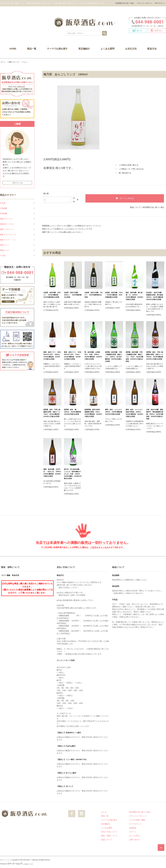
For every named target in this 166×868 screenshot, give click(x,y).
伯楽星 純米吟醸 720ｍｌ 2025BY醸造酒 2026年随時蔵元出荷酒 (114, 295)
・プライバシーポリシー (144, 3)
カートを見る (134, 836)
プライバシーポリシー (138, 816)
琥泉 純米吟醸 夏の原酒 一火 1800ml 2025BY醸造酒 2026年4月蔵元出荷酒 (134, 296)
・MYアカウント (159, 3)
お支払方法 (131, 49)
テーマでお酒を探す (57, 49)
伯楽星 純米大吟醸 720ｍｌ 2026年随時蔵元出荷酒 (93, 295)
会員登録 (133, 828)
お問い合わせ (134, 840)
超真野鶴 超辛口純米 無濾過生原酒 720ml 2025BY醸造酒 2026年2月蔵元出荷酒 (93, 413)
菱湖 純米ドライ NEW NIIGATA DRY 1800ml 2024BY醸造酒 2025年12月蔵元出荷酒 (52, 356)
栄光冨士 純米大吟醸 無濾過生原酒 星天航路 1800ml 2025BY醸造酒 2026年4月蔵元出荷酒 (155, 296)
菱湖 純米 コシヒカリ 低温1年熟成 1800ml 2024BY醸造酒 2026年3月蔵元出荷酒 (135, 413)
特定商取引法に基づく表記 (153, 207)
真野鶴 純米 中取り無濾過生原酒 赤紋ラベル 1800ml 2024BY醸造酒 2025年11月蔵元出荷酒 (155, 356)
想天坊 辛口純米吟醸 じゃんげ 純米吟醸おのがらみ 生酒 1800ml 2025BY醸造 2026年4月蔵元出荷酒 (73, 474)
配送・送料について (109, 836)
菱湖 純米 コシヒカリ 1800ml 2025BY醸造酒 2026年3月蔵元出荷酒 (114, 412)
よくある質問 (108, 49)
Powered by (16, 864)
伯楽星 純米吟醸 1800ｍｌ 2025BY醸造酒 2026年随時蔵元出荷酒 (52, 295)
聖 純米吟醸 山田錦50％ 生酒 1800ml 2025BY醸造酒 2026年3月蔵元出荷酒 (93, 356)
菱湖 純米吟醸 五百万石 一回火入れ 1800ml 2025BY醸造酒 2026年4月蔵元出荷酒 (52, 473)
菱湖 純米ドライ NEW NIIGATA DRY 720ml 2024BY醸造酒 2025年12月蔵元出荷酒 (73, 356)
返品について (135, 207)
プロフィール (17, 183)
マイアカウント (135, 824)
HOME (13, 49)
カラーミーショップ (6, 860)
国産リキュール (14, 62)
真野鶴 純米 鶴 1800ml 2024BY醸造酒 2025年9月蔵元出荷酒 (73, 412)
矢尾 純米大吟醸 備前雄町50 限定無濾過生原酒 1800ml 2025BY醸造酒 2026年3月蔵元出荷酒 (155, 414)
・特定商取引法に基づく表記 (124, 3)
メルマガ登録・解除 (137, 820)
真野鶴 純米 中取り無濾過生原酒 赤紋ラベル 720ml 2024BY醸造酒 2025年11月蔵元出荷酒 (52, 413)
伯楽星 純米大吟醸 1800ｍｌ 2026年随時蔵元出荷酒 (73, 295)
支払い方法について (109, 832)
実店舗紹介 (84, 49)
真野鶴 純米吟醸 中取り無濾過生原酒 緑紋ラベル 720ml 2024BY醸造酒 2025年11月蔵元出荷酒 (134, 357)
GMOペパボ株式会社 (32, 860)
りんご (25, 62)
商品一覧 (32, 49)
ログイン (133, 832)
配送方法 (152, 49)
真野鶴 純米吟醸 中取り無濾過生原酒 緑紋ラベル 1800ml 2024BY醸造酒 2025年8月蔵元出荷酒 (114, 357)
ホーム (3, 62)
